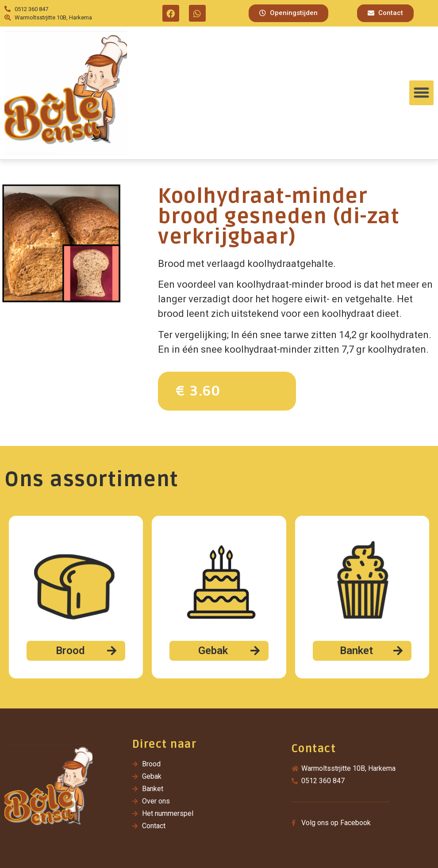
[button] (288, 13)
